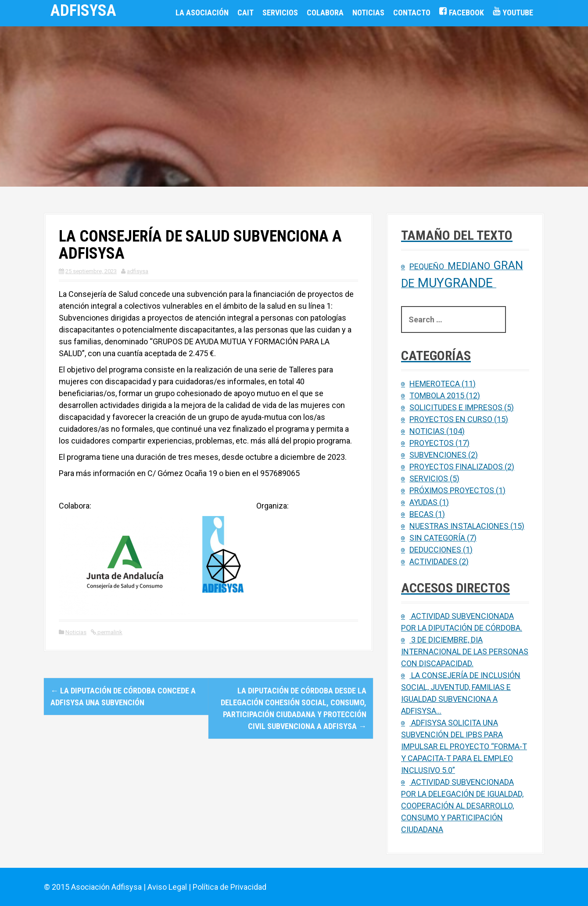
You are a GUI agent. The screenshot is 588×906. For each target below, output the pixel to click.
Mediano (469, 266)
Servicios (280, 13)
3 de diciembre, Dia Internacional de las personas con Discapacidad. (465, 652)
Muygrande (455, 283)
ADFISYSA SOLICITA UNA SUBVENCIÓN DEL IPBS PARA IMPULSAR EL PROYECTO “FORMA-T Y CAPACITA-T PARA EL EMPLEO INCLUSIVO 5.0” (464, 746)
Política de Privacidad (229, 887)
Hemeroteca (435, 384)
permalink (109, 632)
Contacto (412, 13)
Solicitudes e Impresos (456, 407)
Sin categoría (437, 538)
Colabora (325, 13)
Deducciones (435, 550)
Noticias (368, 13)
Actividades (433, 561)
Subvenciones (438, 455)
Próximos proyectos (452, 490)
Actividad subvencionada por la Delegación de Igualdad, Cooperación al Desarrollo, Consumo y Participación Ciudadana (462, 806)
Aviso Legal (167, 887)
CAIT (246, 13)
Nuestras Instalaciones (459, 526)
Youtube (518, 13)
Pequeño (427, 266)
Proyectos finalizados (456, 467)
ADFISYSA (83, 11)
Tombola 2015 (437, 395)
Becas (421, 514)
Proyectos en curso (451, 419)
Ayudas (423, 502)
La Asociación (202, 13)
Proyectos (432, 443)
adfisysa (138, 271)
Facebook (466, 13)
